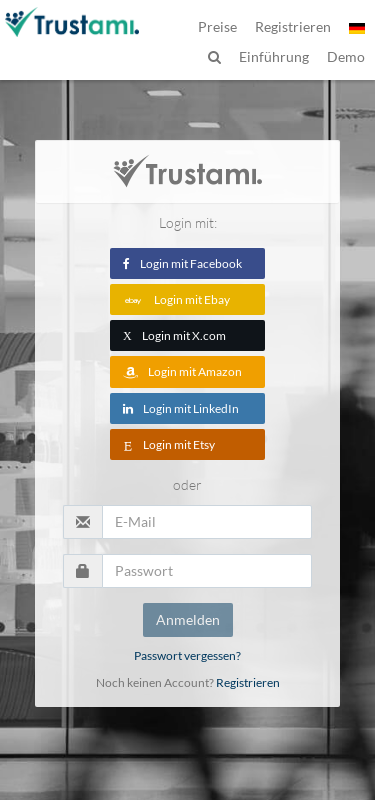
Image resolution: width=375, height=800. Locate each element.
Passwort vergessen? (187, 655)
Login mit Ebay (176, 299)
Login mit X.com (174, 335)
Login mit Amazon (182, 371)
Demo (346, 56)
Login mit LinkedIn (181, 408)
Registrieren (248, 682)
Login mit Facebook (182, 263)
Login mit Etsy (169, 444)
